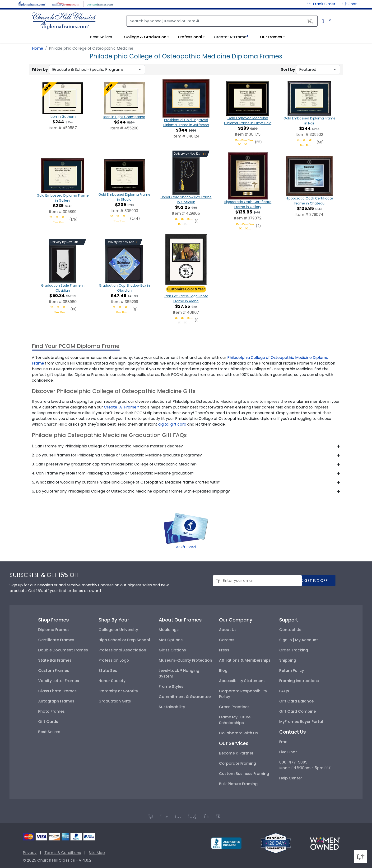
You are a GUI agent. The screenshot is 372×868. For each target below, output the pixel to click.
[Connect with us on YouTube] (192, 816)
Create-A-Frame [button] (231, 37)
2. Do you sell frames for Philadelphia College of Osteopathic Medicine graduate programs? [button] (117, 455)
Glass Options (172, 650)
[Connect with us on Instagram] (178, 816)
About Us (228, 630)
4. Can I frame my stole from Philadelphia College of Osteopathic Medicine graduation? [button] (113, 473)
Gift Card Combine (298, 711)
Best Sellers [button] (101, 37)
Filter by (40, 69)
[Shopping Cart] (325, 21)
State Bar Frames (55, 660)
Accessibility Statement (242, 681)
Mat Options (171, 640)
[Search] (222, 21)
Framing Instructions (299, 681)
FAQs (284, 691)
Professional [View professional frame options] (190, 37)
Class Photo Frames (57, 691)
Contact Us (290, 630)
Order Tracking (294, 650)
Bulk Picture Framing (238, 784)
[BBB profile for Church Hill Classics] (226, 843)
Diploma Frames (54, 630)
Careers (227, 640)
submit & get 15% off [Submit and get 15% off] (307, 581)
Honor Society (112, 681)
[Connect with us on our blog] (220, 816)
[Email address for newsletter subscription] (257, 581)
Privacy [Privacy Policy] (30, 853)
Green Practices (234, 707)
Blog (223, 671)
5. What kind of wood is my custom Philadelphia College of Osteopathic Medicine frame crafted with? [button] (126, 482)
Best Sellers (49, 732)
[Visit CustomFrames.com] (100, 4)
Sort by (288, 69)
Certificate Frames (56, 640)
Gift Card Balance (296, 701)
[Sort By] (318, 70)
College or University (118, 630)
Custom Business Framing (244, 774)
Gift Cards (48, 722)
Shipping (288, 660)
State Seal (108, 671)
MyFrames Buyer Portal (301, 722)
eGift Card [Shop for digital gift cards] (186, 547)
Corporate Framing (237, 763)
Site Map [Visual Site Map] (97, 853)
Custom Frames (54, 671)
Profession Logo (114, 660)
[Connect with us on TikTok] (164, 816)
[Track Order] (322, 4)
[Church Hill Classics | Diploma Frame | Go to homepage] (64, 21)
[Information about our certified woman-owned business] (325, 843)
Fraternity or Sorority (118, 691)
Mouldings (169, 630)
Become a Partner (236, 753)
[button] (350, 4)
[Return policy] (276, 843)
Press (224, 650)
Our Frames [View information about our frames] (271, 37)
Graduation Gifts (115, 701)
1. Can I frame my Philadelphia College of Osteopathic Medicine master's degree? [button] (107, 446)
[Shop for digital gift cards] (186, 528)
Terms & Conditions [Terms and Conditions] (63, 853)
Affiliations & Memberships (245, 660)
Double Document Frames (63, 650)
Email (284, 742)
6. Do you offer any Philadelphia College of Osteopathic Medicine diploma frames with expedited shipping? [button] (131, 491)
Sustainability (172, 707)
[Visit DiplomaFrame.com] (32, 4)
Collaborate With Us (238, 733)
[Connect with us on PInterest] (207, 816)
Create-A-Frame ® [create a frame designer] (122, 407)
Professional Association (122, 650)
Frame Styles (171, 686)
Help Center (291, 778)
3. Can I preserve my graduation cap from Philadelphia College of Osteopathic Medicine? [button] (115, 464)
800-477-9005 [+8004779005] (293, 762)
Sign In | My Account (299, 640)
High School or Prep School (124, 640)
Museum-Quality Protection (185, 660)
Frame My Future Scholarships (235, 720)
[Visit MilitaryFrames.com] (66, 4)
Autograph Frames (56, 701)
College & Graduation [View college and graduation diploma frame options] (145, 37)
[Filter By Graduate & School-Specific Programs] (97, 70)
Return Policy (292, 671)
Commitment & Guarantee (185, 697)
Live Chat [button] (288, 752)
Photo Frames (51, 711)
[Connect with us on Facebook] (151, 816)
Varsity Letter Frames (59, 681)
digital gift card (172, 424)
